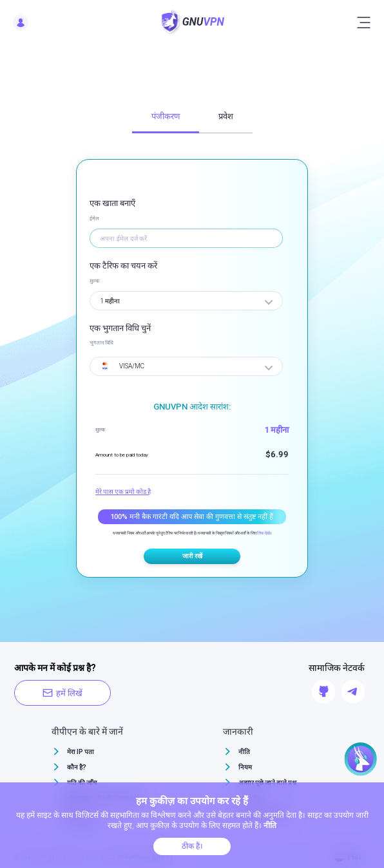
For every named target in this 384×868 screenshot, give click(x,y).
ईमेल (94, 219)
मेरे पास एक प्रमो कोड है (123, 492)
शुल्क (94, 281)
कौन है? (77, 767)
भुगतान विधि (101, 343)
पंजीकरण (166, 116)
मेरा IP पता (81, 752)
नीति (244, 752)
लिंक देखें (264, 533)
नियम (245, 767)
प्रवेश (226, 116)
